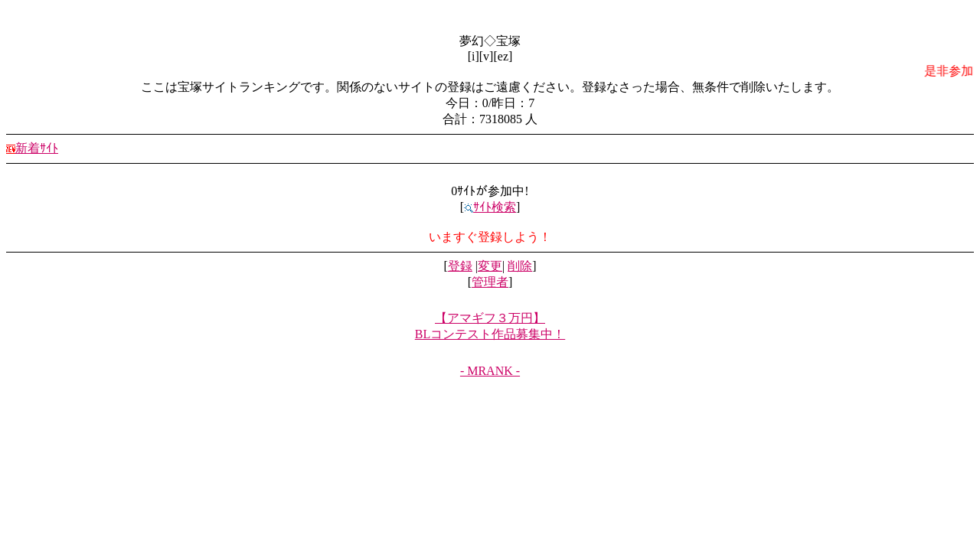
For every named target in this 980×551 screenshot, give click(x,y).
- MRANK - (490, 371)
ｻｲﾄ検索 (490, 207)
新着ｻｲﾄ (32, 148)
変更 (490, 266)
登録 (460, 266)
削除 (520, 266)
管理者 (490, 282)
